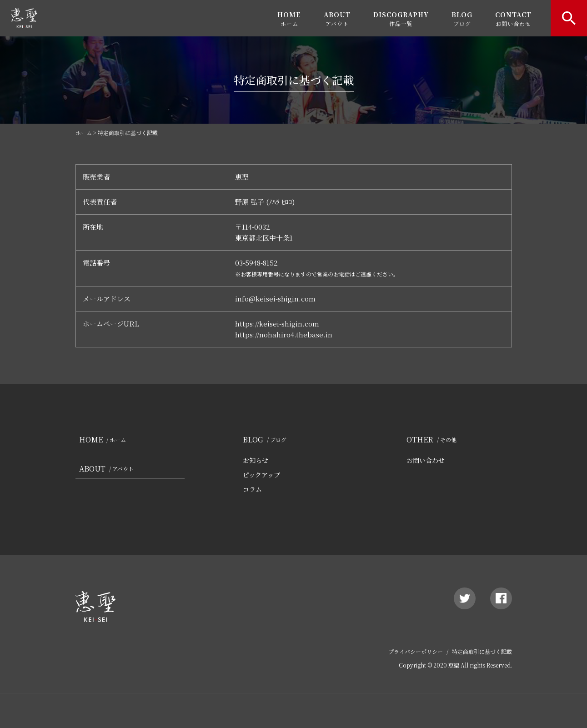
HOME (289, 19)
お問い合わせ (426, 460)
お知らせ (256, 460)
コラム (252, 489)
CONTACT (513, 19)
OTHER (433, 439)
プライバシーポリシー (416, 651)
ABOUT (337, 19)
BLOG (462, 19)
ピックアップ (261, 475)
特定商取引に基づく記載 (482, 651)
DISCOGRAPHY (401, 19)
